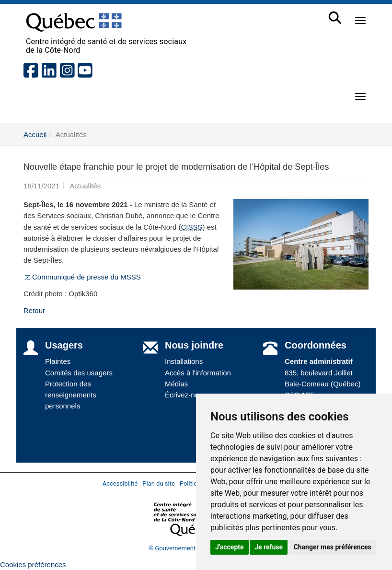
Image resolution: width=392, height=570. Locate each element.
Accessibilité (120, 483)
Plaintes (58, 361)
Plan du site (159, 483)
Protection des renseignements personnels (71, 395)
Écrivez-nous (186, 395)
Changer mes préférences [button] (333, 547)
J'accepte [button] (230, 547)
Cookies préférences (33, 564)
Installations (184, 361)
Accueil (35, 134)
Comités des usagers (79, 373)
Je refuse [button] (269, 547)
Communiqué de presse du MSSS (82, 277)
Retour (34, 310)
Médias (176, 384)
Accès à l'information (198, 373)
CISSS (192, 227)
